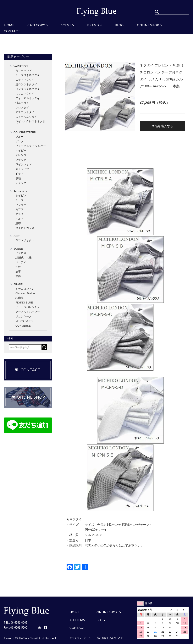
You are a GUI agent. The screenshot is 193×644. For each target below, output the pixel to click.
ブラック (21, 160)
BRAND (93, 25)
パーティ (21, 262)
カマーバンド (24, 70)
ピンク (19, 141)
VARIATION (21, 66)
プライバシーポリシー (82, 638)
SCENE (66, 25)
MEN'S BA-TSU (25, 321)
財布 (18, 223)
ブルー (19, 137)
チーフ (19, 200)
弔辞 (18, 276)
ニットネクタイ (25, 80)
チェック (21, 183)
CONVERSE (23, 326)
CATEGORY (36, 25)
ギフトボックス (25, 240)
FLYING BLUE (24, 303)
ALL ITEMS (77, 620)
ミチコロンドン (25, 289)
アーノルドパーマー (28, 312)
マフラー (21, 205)
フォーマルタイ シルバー (31, 146)
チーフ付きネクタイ (28, 75)
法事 (18, 271)
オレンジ (21, 155)
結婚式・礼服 (24, 258)
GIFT (17, 236)
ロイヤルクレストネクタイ (30, 123)
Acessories (20, 191)
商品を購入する (163, 126)
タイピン (21, 195)
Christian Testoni (25, 293)
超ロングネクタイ (26, 84)
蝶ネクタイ (22, 103)
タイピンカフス (25, 228)
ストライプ (22, 169)
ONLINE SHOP (148, 25)
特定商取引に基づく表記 (110, 638)
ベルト (19, 219)
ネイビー (21, 150)
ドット (19, 174)
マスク (19, 214)
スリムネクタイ (25, 94)
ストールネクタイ (26, 117)
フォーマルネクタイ (28, 98)
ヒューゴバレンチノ (28, 307)
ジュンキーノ (24, 316)
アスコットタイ (25, 112)
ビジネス (21, 253)
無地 (18, 178)
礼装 (18, 267)
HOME (9, 25)
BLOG (119, 25)
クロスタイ (22, 107)
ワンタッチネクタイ (28, 89)
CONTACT (12, 31)
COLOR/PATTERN (25, 132)
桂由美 (19, 298)
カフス (19, 209)
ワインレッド (24, 164)
